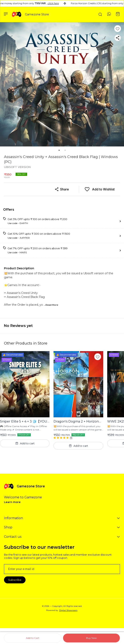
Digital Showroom (68, 610)
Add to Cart (33, 638)
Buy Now (91, 638)
